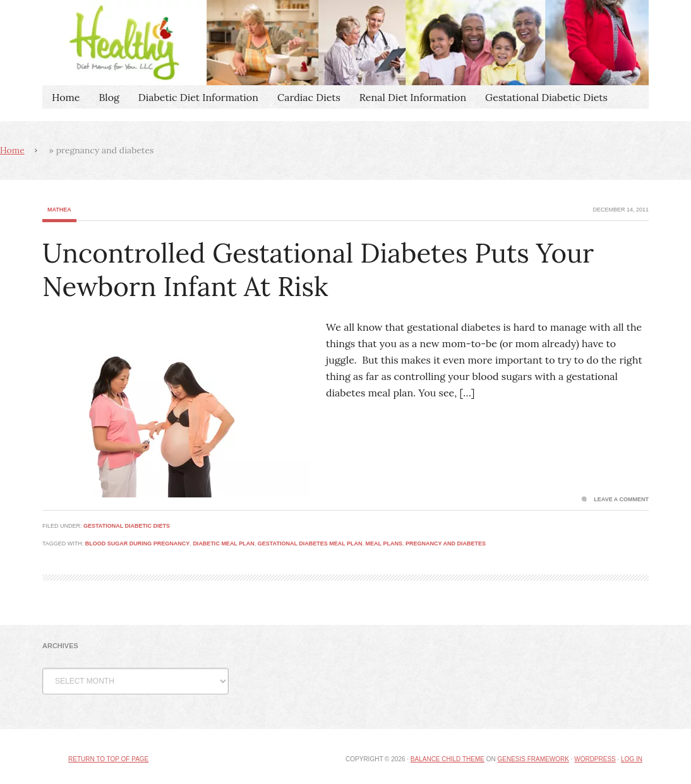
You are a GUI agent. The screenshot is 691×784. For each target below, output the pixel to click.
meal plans (384, 543)
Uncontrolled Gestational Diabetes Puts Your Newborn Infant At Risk (318, 270)
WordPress (595, 759)
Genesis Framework (533, 759)
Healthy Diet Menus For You (345, 43)
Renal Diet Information (413, 97)
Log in (632, 759)
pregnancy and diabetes (446, 543)
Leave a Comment (621, 499)
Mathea (59, 210)
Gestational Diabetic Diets (546, 97)
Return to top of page (108, 759)
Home (66, 97)
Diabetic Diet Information (198, 97)
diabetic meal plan (223, 543)
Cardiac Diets (309, 97)
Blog (109, 97)
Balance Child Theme (448, 759)
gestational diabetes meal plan (310, 543)
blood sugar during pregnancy (138, 543)
